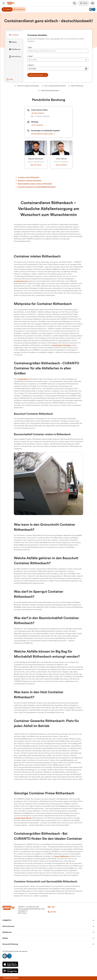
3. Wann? (31, 65)
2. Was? (30, 56)
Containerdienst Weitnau (23, 818)
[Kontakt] (75, 3)
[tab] (15, 35)
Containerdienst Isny (21, 281)
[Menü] (4, 3)
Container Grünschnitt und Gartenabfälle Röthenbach (37, 187)
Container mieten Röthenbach (29, 177)
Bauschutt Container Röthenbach (30, 181)
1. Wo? (30, 48)
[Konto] (84, 3)
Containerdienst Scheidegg (61, 345)
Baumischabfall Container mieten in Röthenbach (35, 184)
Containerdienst (23, 379)
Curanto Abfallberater (62, 856)
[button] (93, 3)
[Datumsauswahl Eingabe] (58, 69)
